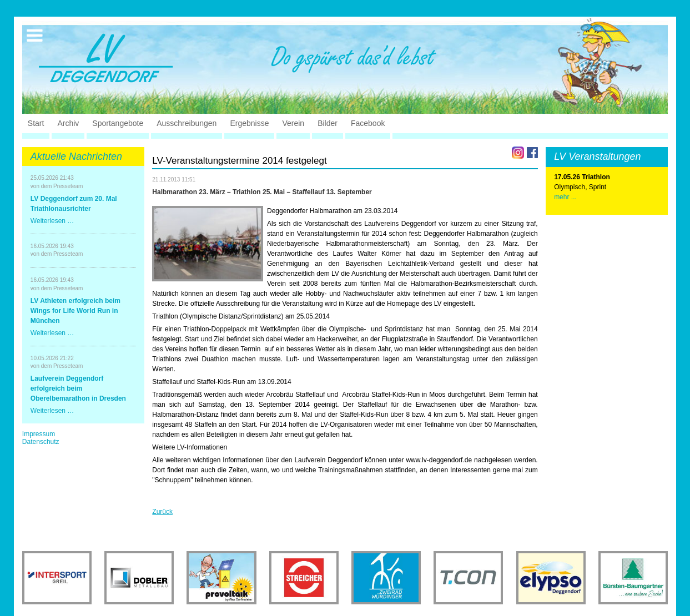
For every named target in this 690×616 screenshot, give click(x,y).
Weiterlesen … (52, 221)
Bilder (328, 123)
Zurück (162, 512)
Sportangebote (118, 123)
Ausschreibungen (187, 123)
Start (36, 123)
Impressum (39, 434)
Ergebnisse (249, 123)
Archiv (68, 123)
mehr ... (565, 197)
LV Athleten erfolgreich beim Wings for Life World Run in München (75, 311)
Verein (293, 123)
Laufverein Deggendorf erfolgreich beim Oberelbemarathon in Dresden (78, 388)
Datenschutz (41, 442)
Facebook (368, 123)
